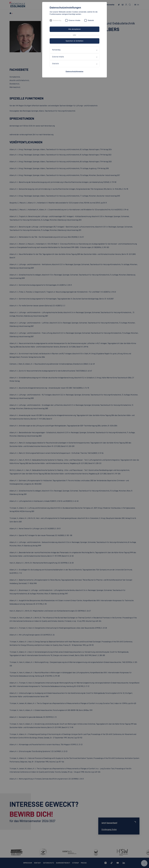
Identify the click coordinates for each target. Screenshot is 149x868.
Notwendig (57, 20)
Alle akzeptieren (74, 29)
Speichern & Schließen (74, 41)
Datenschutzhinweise (74, 72)
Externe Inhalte (74, 20)
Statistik (91, 20)
